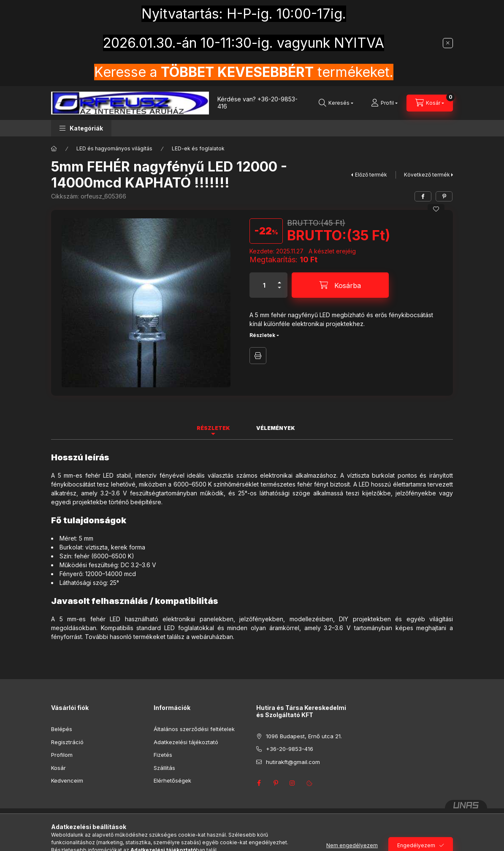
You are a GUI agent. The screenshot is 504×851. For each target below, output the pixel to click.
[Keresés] (336, 103)
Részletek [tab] (213, 428)
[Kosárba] (340, 285)
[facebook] (423, 196)
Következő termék (427, 175)
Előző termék (371, 175)
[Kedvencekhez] (436, 209)
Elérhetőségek (172, 780)
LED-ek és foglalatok (198, 148)
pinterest (276, 783)
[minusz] (279, 291)
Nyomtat (258, 356)
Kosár (58, 768)
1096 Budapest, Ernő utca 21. (304, 736)
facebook (259, 783)
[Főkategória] (54, 149)
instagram (293, 783)
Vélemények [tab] (276, 428)
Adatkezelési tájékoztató (186, 742)
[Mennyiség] (264, 285)
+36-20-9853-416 (257, 103)
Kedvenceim (67, 780)
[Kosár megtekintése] (430, 103)
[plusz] (279, 279)
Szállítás (164, 768)
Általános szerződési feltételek (194, 729)
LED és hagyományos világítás (114, 148)
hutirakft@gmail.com (293, 762)
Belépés (62, 729)
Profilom (62, 755)
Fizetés (163, 755)
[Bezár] (448, 43)
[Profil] (384, 103)
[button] (81, 128)
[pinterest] (444, 196)
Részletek (262, 335)
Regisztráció (67, 742)
